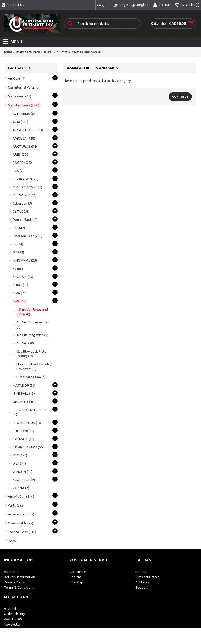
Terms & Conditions (19, 587)
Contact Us (78, 572)
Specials (142, 587)
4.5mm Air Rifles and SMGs (79, 52)
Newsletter (12, 624)
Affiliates (142, 582)
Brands (141, 572)
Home (7, 52)
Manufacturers (28, 52)
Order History (14, 614)
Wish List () (13, 619)
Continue (180, 97)
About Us (11, 572)
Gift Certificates (147, 577)
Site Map (76, 582)
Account (10, 608)
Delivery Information (19, 577)
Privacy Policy (14, 582)
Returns (76, 577)
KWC (48, 52)
